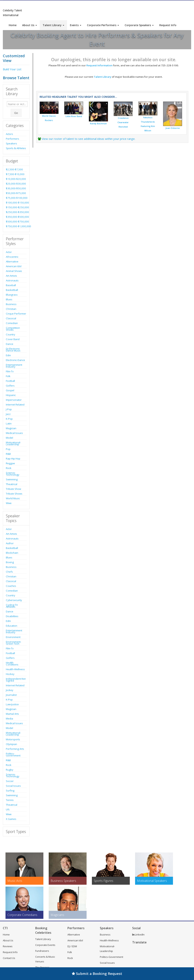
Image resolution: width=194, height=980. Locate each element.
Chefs (9, 572)
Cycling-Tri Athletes (12, 606)
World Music (13, 498)
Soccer (10, 781)
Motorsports (13, 739)
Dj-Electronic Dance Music (13, 350)
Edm (8, 355)
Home (13, 25)
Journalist (11, 695)
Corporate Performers (103, 25)
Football (10, 381)
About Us (30, 25)
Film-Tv (10, 371)
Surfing (10, 791)
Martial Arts (12, 714)
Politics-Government (13, 755)
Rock (9, 468)
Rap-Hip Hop (13, 459)
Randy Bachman (98, 124)
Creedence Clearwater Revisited (123, 122)
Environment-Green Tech (14, 643)
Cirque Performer (16, 314)
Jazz (8, 414)
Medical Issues (14, 433)
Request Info (168, 25)
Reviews (8, 946)
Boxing (10, 562)
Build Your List (12, 69)
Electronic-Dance (15, 360)
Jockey (10, 690)
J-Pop (9, 409)
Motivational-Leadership (13, 443)
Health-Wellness (15, 669)
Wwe (9, 503)
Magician (11, 428)
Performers (13, 139)
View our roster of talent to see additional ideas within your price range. (88, 139)
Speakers (11, 143)
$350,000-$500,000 (16, 217)
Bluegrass (12, 295)
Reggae (10, 463)
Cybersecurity (14, 600)
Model (9, 438)
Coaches (11, 586)
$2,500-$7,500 (14, 169)
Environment (13, 637)
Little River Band (74, 116)
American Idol (14, 266)
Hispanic (11, 395)
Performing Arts (15, 749)
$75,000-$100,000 (16, 198)
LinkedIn (138, 935)
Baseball (11, 285)
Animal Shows (14, 271)
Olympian (11, 744)
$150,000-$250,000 (16, 207)
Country (11, 334)
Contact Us (9, 958)
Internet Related (15, 405)
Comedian (12, 323)
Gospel (10, 390)
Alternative (12, 261)
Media (9, 719)
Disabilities (12, 616)
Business (11, 304)
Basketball (12, 290)
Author (10, 543)
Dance (10, 344)
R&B (8, 454)
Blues (9, 299)
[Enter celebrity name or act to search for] (17, 104)
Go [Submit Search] (16, 113)
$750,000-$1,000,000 (16, 226)
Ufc (8, 809)
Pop (8, 449)
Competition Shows (13, 329)
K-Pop (9, 419)
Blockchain (12, 553)
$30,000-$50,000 (16, 188)
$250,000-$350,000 (16, 212)
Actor (9, 252)
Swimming (12, 479)
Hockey (10, 674)
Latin (9, 423)
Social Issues (13, 786)
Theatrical (12, 484)
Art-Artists (11, 276)
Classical (11, 318)
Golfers (10, 386)
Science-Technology (13, 474)
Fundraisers (42, 951)
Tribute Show (13, 489)
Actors (9, 134)
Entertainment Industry (14, 366)
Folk (8, 376)
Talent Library (53, 25)
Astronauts (12, 280)
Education (12, 626)
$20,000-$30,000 (16, 184)
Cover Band (13, 339)
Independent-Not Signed (16, 680)
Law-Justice (12, 704)
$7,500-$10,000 (15, 174)
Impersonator (14, 400)
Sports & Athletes (16, 148)
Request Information (99, 65)
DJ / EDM (72, 946)
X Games (11, 819)
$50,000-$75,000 (16, 193)
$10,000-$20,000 (16, 179)
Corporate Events (45, 945)
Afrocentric (12, 257)
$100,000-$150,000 (16, 203)
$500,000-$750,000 (16, 222)
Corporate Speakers (139, 25)
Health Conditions (12, 664)
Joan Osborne (172, 128)
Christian (11, 309)
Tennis (10, 800)
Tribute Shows (14, 494)
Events (76, 25)
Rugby (10, 770)
